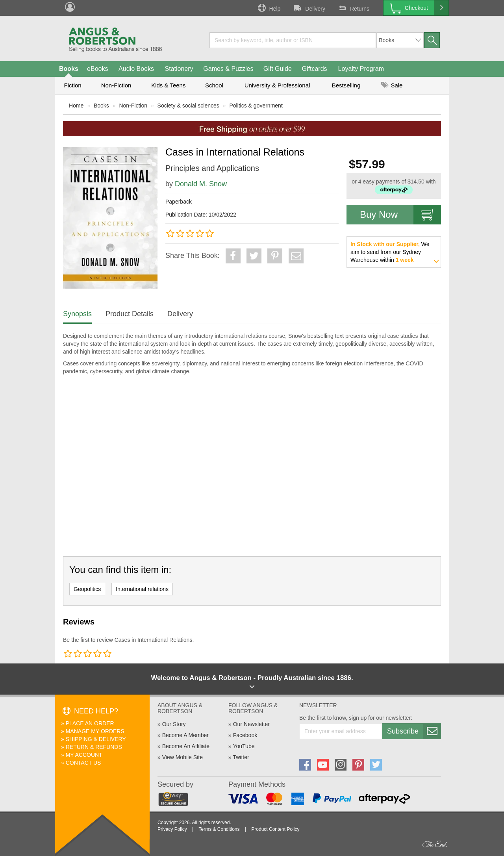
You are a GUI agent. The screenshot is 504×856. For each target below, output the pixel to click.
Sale (392, 85)
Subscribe (414, 731)
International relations (142, 589)
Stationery (179, 69)
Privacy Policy (172, 829)
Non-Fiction (116, 85)
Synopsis (77, 314)
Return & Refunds (94, 747)
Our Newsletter (251, 724)
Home (76, 106)
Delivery (309, 8)
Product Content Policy (275, 829)
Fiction (72, 85)
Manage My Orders (95, 731)
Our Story (174, 724)
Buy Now (400, 215)
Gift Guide (278, 69)
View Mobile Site (183, 757)
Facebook (245, 735)
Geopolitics (87, 589)
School (214, 85)
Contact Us (83, 763)
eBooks (97, 69)
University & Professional (277, 85)
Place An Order (90, 723)
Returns (353, 8)
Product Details (130, 314)
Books (69, 69)
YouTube (244, 746)
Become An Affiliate (186, 746)
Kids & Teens (168, 85)
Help (269, 8)
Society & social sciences (188, 106)
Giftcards (315, 69)
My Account (84, 755)
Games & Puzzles (228, 69)
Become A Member (185, 735)
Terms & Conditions (219, 829)
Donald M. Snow (201, 184)
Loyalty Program (361, 69)
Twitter (241, 757)
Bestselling (346, 85)
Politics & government (256, 106)
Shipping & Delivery (96, 739)
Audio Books (136, 69)
